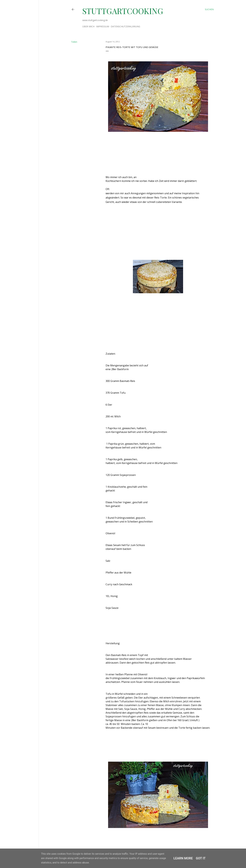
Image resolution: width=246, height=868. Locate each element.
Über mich (88, 26)
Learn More (183, 858)
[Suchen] (209, 9)
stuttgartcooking (123, 11)
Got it (201, 858)
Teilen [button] (74, 42)
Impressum (103, 26)
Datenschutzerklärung (125, 26)
